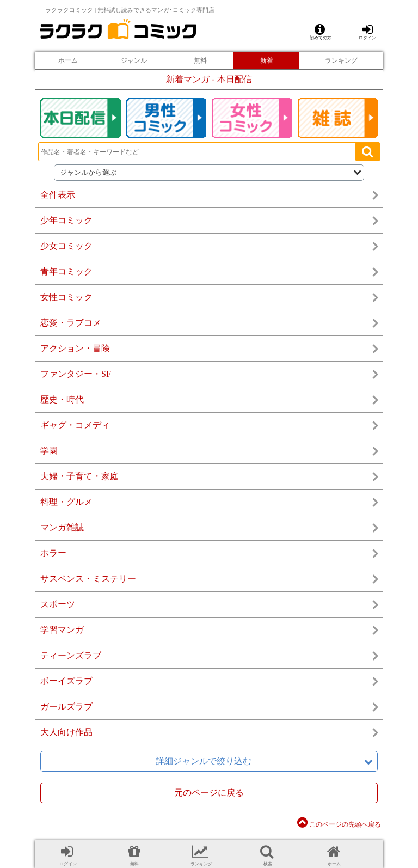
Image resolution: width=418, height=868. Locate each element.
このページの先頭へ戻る (339, 824)
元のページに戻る (209, 793)
